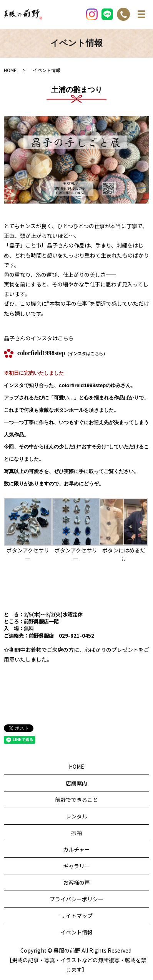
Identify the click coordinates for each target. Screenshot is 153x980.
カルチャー (76, 849)
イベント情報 (76, 932)
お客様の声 (76, 882)
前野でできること (76, 800)
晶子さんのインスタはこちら (39, 338)
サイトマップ (76, 916)
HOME (10, 70)
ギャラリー (76, 866)
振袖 (76, 833)
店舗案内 (76, 783)
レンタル (76, 816)
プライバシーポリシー (76, 899)
